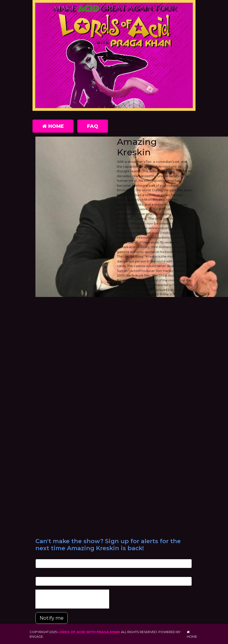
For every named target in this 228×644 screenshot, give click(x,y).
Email (40, 557)
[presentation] (72, 599)
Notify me (52, 618)
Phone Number (48, 574)
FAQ (93, 126)
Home (53, 126)
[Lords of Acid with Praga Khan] (114, 56)
